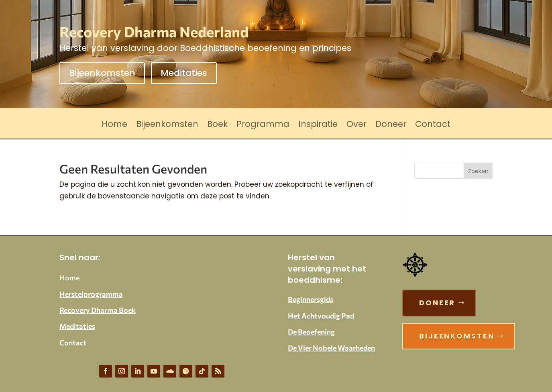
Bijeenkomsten (102, 73)
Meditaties (184, 73)
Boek (217, 126)
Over (356, 126)
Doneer (391, 126)
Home (114, 126)
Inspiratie (318, 126)
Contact (433, 126)
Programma (263, 126)
